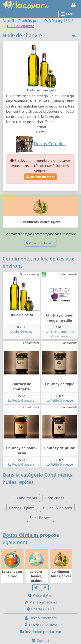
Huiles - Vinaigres (57, 508)
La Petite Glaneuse (21, 400)
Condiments (27, 498)
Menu (68, 14)
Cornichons (55, 498)
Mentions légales (41, 602)
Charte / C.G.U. (41, 609)
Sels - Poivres (40, 518)
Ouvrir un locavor (40, 243)
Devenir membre (40, 177)
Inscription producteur (41, 632)
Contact (40, 641)
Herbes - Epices (22, 508)
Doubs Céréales (21, 331)
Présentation (41, 595)
